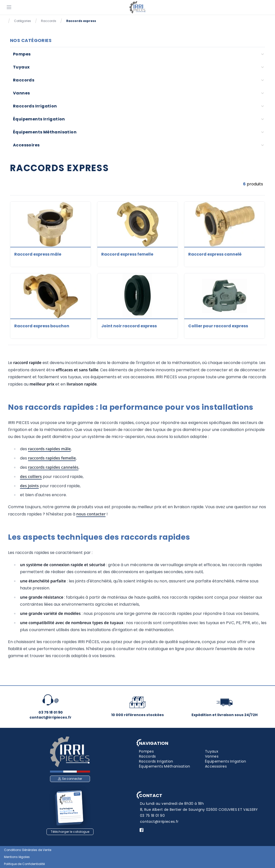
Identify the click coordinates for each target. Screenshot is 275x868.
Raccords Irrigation (35, 106)
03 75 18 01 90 (152, 816)
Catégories (22, 21)
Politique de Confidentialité (24, 864)
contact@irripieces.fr (159, 822)
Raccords (49, 21)
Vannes (21, 93)
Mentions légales (17, 857)
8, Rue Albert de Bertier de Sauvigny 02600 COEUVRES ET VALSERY (199, 810)
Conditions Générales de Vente (28, 850)
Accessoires (26, 145)
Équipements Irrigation (39, 119)
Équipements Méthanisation (45, 132)
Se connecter (70, 779)
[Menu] (9, 7)
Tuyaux (21, 67)
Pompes (22, 54)
